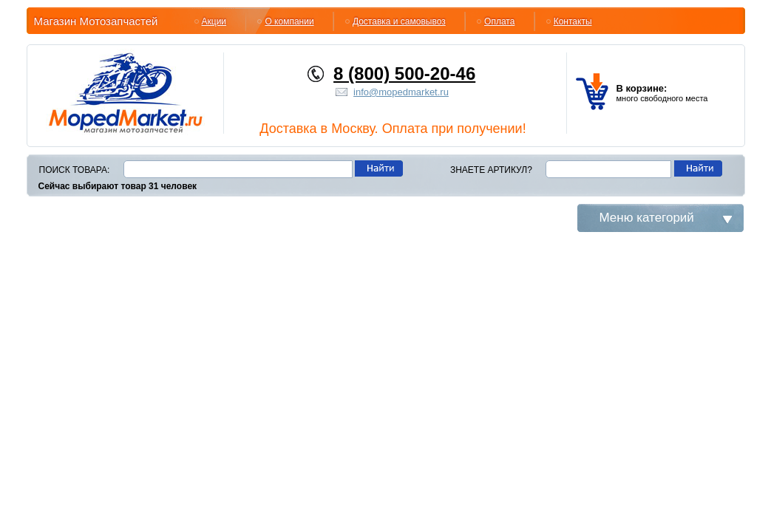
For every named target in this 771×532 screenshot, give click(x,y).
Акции (214, 21)
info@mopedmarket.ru (401, 92)
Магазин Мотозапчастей (96, 21)
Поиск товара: (75, 170)
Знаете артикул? (491, 170)
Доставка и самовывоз (399, 21)
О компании (289, 21)
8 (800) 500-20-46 (404, 74)
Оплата (499, 21)
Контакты (573, 21)
